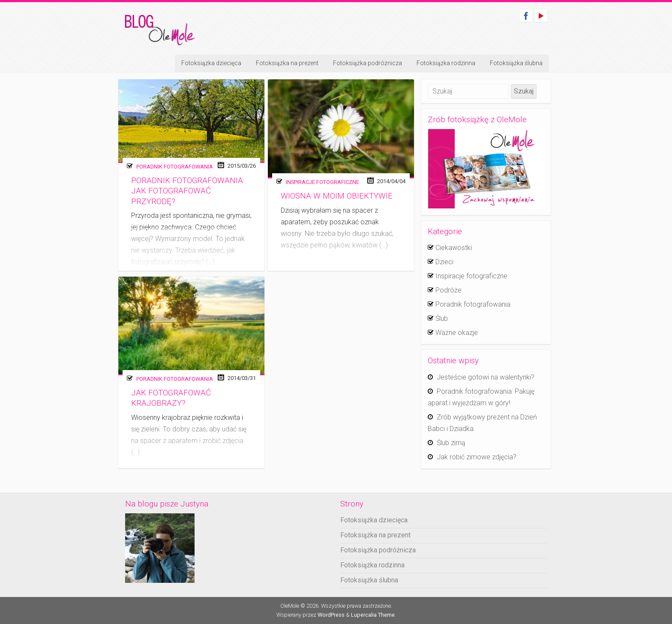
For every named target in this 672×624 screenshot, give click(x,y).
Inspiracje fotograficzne (322, 182)
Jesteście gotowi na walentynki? (486, 377)
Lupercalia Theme (373, 615)
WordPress (331, 615)
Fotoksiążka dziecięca (211, 63)
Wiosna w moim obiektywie (337, 196)
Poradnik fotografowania (175, 167)
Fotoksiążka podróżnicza (367, 63)
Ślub (442, 318)
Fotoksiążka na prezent (287, 63)
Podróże (448, 290)
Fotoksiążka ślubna (516, 63)
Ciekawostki (454, 248)
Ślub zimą (451, 443)
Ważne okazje (457, 333)
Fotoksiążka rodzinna (446, 63)
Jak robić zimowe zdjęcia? (477, 457)
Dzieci (444, 262)
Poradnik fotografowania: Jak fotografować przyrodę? (188, 191)
